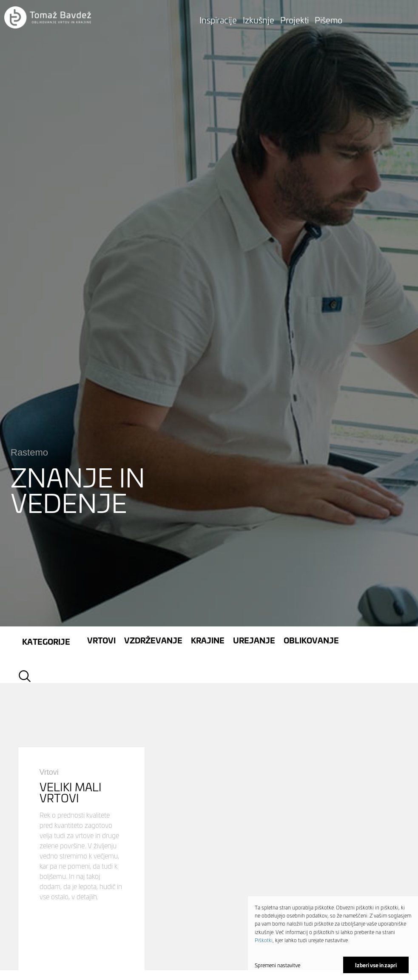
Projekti (294, 19)
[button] (48, 18)
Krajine (208, 579)
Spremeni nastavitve (277, 965)
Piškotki (264, 940)
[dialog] (333, 938)
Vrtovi (101, 579)
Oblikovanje (311, 579)
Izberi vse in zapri (376, 965)
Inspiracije (218, 19)
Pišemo (328, 19)
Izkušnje (259, 19)
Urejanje (254, 579)
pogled (81, 813)
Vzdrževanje (153, 579)
